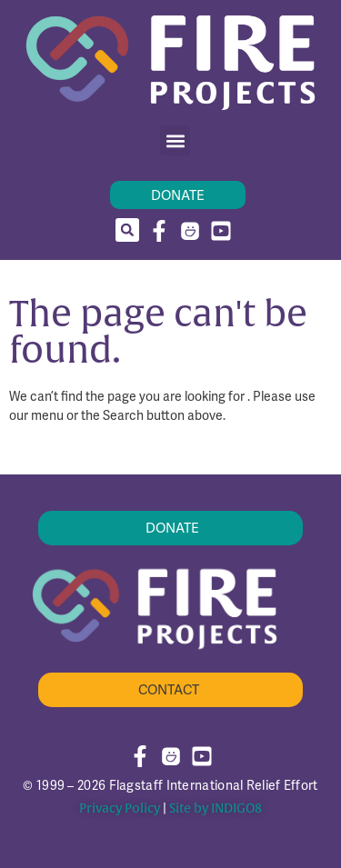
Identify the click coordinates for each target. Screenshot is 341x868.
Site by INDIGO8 (216, 808)
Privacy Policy (120, 808)
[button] (175, 140)
